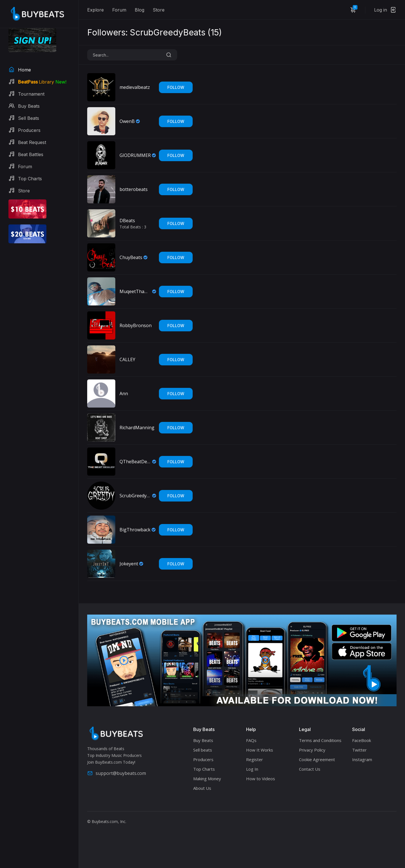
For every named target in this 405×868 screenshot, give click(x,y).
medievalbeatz (135, 87)
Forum (119, 10)
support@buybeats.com (117, 773)
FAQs (251, 740)
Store (159, 10)
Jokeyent (129, 564)
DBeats (127, 221)
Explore (95, 10)
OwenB (127, 121)
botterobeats (134, 189)
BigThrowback (135, 530)
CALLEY (127, 359)
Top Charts (204, 769)
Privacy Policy (312, 750)
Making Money (207, 779)
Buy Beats (203, 740)
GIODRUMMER (135, 155)
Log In (252, 769)
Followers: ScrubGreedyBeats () (155, 32)
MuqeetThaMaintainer (135, 291)
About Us (202, 788)
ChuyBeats (131, 257)
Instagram (362, 759)
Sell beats (203, 750)
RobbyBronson (136, 325)
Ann (124, 393)
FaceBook (362, 740)
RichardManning (137, 428)
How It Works (260, 750)
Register (255, 759)
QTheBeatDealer (135, 462)
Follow (176, 87)
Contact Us (310, 769)
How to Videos (261, 779)
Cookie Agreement (317, 759)
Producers (203, 759)
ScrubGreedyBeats (135, 496)
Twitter (359, 750)
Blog (139, 10)
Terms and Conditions (320, 740)
